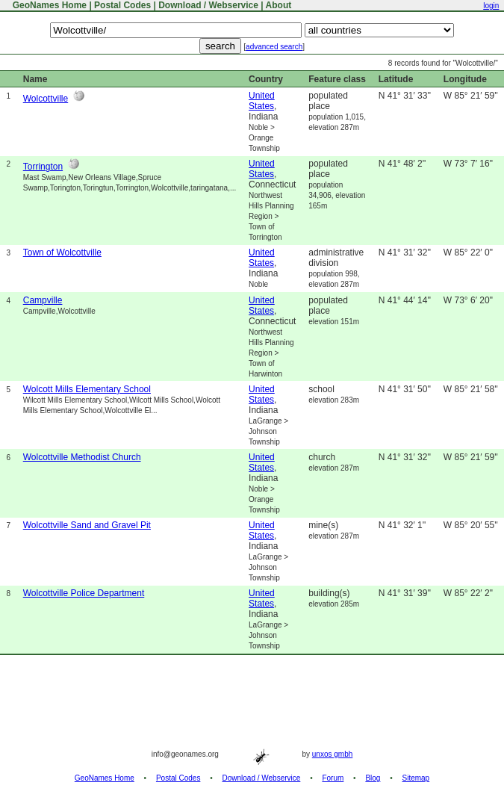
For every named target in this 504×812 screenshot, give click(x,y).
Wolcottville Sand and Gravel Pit (87, 525)
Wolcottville (46, 99)
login (491, 6)
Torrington (43, 167)
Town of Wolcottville (62, 252)
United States (262, 101)
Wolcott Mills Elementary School (87, 389)
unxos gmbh (332, 754)
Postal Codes (122, 5)
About (279, 5)
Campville (43, 300)
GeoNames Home (48, 5)
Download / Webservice (208, 5)
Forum (333, 778)
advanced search (274, 47)
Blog (373, 778)
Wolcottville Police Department (84, 593)
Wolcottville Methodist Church (82, 457)
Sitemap (416, 778)
